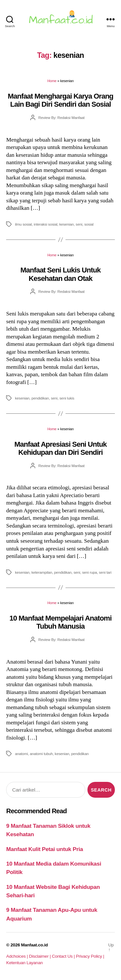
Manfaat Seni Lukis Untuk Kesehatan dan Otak (60, 274)
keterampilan (42, 572)
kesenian (67, 224)
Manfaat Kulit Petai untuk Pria (45, 849)
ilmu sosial (23, 224)
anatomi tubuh (41, 754)
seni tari (105, 572)
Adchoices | (17, 956)
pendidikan (40, 398)
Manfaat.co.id (34, 945)
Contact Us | (64, 956)
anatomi (21, 754)
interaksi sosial (46, 224)
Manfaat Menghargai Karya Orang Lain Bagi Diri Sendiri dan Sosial (60, 100)
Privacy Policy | (90, 956)
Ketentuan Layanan (24, 963)
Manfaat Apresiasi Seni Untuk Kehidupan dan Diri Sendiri (60, 448)
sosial (89, 224)
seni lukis (67, 398)
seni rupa (89, 572)
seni (79, 224)
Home (52, 81)
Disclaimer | (40, 956)
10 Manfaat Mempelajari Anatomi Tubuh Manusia (60, 622)
